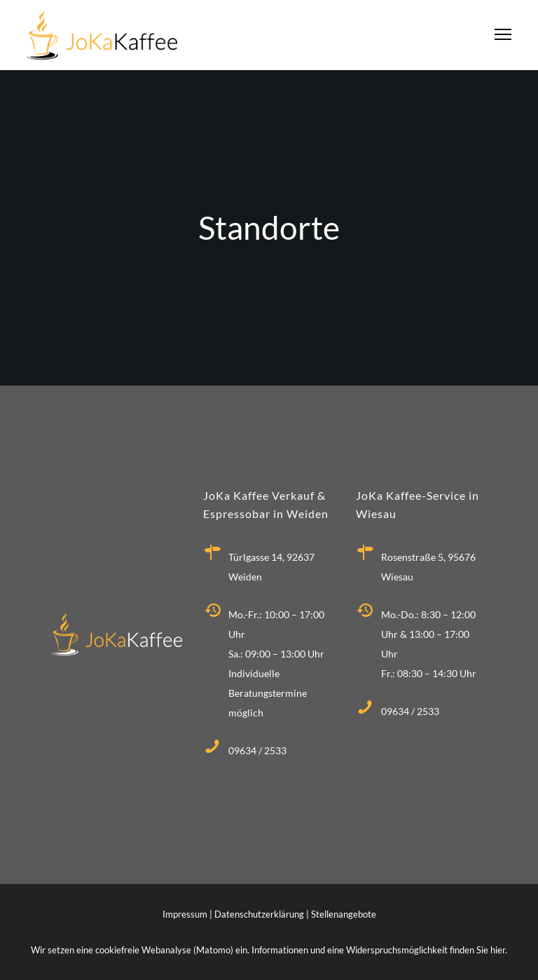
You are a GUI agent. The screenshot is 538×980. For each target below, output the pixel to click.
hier (498, 950)
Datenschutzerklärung (259, 914)
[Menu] (497, 35)
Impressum (185, 914)
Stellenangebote (344, 914)
